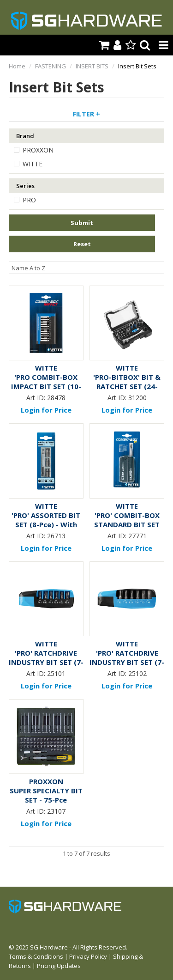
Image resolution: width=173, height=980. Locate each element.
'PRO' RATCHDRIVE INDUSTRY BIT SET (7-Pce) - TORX (127, 662)
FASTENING (51, 66)
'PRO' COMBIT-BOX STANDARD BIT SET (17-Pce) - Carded (127, 524)
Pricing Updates (59, 966)
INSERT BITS (92, 66)
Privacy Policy (88, 956)
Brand (25, 136)
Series (25, 186)
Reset (82, 244)
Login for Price (46, 410)
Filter (86, 114)
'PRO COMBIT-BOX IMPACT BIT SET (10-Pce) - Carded (46, 386)
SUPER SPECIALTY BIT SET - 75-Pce (46, 795)
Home (17, 66)
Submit (82, 223)
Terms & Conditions (36, 956)
